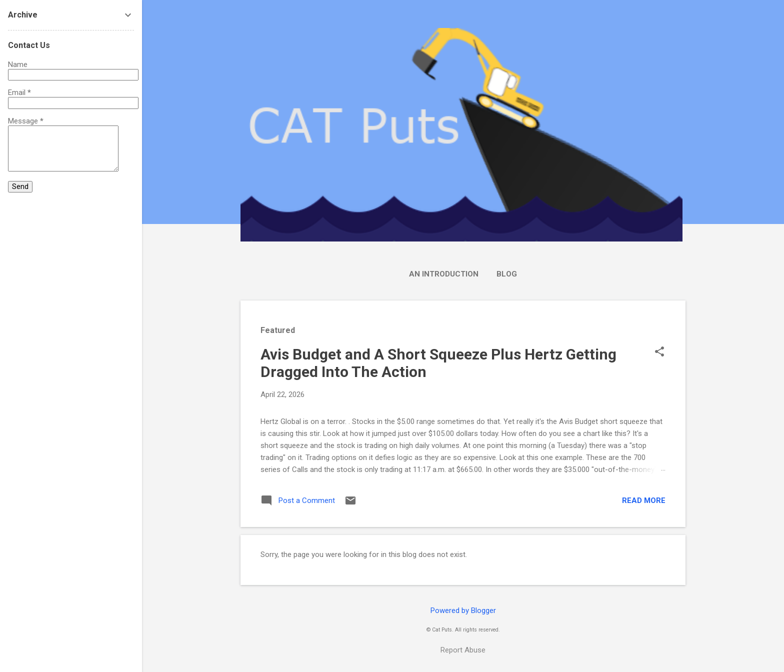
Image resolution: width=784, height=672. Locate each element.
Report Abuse (463, 650)
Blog (507, 274)
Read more (644, 500)
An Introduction (444, 274)
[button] (659, 352)
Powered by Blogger (463, 610)
